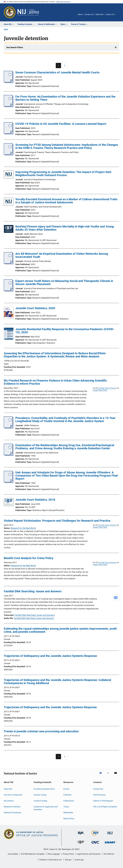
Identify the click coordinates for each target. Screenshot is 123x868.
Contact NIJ (98, 789)
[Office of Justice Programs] (10, 12)
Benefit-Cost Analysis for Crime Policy (29, 558)
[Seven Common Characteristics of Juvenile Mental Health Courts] (9, 82)
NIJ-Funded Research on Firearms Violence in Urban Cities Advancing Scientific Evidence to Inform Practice (55, 382)
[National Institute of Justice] (110, 835)
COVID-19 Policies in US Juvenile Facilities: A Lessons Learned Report (61, 124)
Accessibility (13, 854)
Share (119, 16)
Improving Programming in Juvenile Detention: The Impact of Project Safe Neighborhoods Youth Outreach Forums (63, 174)
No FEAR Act (109, 854)
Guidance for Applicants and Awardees (46, 808)
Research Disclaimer (12, 813)
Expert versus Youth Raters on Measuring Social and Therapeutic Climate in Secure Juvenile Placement (64, 283)
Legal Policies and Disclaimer (89, 854)
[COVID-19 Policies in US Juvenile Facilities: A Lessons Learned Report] (9, 134)
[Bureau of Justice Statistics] (95, 836)
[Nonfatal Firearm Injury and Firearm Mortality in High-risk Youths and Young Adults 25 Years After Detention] (9, 229)
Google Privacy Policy (100, 390)
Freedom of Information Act (51, 860)
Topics (66, 807)
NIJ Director (9, 801)
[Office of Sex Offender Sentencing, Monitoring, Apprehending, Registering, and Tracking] (110, 844)
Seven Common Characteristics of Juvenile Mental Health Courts (57, 72)
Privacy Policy (68, 854)
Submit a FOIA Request (103, 801)
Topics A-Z (110, 14)
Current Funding (40, 801)
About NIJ (8, 789)
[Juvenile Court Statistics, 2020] (9, 313)
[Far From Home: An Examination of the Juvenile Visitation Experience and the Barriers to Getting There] (9, 106)
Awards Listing (40, 795)
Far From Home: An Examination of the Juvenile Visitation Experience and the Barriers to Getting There (65, 98)
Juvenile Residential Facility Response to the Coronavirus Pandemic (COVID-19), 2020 (65, 331)
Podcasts (67, 795)
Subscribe (100, 14)
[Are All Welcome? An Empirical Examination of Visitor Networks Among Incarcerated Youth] (9, 263)
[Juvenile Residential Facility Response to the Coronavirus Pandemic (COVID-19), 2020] (9, 334)
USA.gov (68, 860)
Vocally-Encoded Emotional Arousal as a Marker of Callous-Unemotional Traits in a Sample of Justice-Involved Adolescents (66, 201)
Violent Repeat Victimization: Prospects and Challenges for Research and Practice (57, 521)
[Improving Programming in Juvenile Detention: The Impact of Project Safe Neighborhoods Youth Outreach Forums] (9, 175)
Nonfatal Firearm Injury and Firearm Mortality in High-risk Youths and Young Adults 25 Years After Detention (65, 228)
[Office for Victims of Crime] (95, 844)
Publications (69, 801)
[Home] (28, 12)
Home (6, 29)
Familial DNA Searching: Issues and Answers (33, 591)
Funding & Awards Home (44, 789)
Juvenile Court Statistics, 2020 (35, 308)
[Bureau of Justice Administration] (81, 835)
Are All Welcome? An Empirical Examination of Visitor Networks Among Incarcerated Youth (62, 255)
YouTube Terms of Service (107, 388)
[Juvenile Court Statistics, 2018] (9, 503)
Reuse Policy (69, 819)
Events (66, 789)
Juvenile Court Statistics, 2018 (35, 500)
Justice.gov (79, 860)
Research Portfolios (12, 807)
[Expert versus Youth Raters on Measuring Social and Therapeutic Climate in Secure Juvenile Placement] (9, 291)
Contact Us (89, 14)
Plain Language (54, 854)
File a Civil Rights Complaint (105, 807)
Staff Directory (99, 795)
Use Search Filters (15, 47)
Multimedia (68, 813)
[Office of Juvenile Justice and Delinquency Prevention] (81, 844)
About (80, 14)
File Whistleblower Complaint (33, 854)
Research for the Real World (23, 528)
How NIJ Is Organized (13, 795)
